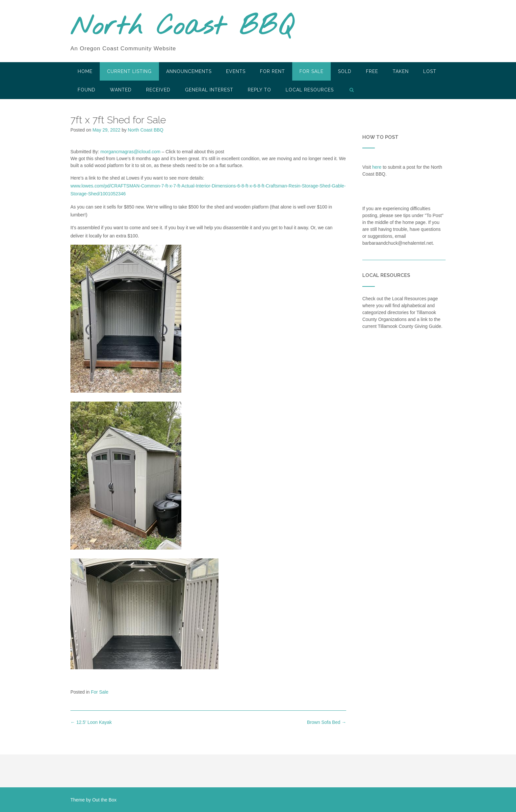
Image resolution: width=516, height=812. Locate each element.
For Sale (311, 71)
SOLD (345, 71)
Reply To (259, 90)
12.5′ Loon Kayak (91, 722)
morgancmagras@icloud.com (130, 152)
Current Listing (129, 71)
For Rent (272, 71)
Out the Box (104, 800)
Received (158, 90)
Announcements (189, 71)
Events (236, 71)
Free (372, 71)
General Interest (209, 90)
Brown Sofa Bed (327, 722)
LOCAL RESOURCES (310, 90)
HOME (85, 71)
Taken (401, 71)
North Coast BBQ (182, 27)
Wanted (121, 90)
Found (87, 90)
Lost (430, 71)
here (377, 167)
